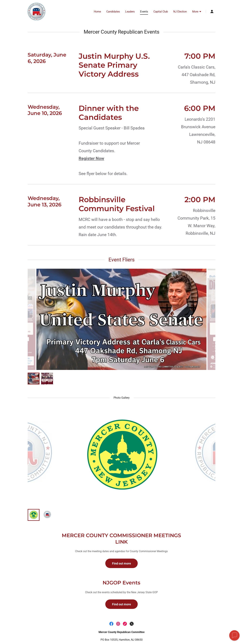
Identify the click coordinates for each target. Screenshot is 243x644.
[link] (36, 11)
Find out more (122, 563)
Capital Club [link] (161, 12)
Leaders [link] (130, 12)
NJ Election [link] (180, 12)
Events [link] (144, 12)
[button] (197, 12)
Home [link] (97, 12)
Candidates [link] (113, 12)
